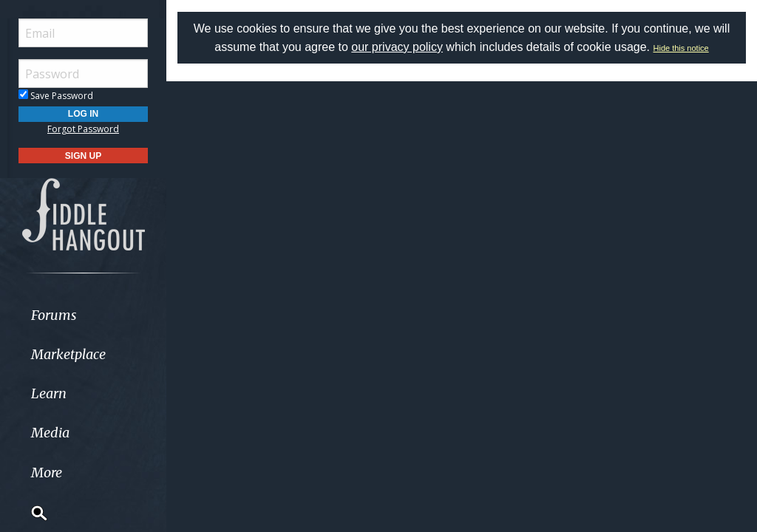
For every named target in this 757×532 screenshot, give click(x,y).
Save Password (56, 96)
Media (50, 433)
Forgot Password (83, 129)
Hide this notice (681, 48)
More (47, 473)
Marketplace (68, 354)
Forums (54, 315)
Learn (49, 393)
